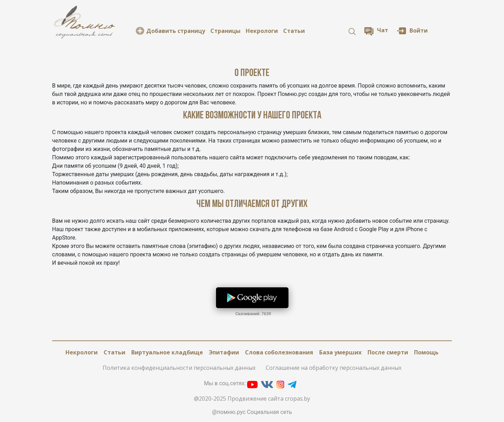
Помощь (426, 352)
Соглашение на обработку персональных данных (334, 368)
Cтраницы (225, 31)
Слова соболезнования (279, 352)
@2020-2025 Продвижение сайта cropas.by (252, 399)
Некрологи (262, 31)
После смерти (388, 352)
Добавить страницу (176, 31)
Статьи (294, 31)
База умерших (340, 352)
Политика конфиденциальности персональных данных (179, 368)
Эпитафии (224, 352)
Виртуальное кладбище (167, 352)
